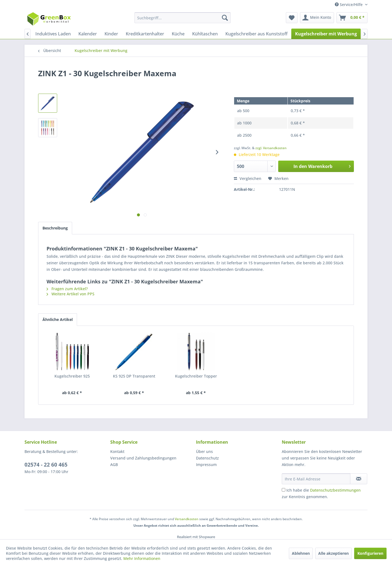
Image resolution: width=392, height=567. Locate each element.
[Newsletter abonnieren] (359, 479)
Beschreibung (55, 228)
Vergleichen (248, 178)
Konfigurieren (370, 553)
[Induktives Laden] (53, 34)
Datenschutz (207, 458)
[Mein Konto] (317, 18)
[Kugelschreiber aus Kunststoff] (256, 34)
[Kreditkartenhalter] (145, 34)
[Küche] (178, 34)
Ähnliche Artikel (58, 319)
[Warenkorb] (352, 18)
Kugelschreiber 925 (72, 376)
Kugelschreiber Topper (196, 376)
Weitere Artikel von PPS (71, 294)
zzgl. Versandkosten (271, 148)
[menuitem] (183, 18)
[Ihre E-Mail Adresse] (316, 479)
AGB (114, 465)
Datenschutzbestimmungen (335, 490)
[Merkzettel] (292, 18)
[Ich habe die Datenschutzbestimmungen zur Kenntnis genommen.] (284, 490)
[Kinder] (111, 34)
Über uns (204, 451)
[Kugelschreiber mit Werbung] (326, 34)
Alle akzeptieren (333, 553)
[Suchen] (225, 18)
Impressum (206, 465)
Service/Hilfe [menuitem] (349, 4)
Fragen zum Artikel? (67, 289)
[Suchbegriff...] (183, 18)
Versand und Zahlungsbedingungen (143, 458)
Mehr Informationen (142, 558)
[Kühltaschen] (205, 34)
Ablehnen (301, 553)
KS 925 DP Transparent (134, 376)
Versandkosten (187, 519)
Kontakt (117, 451)
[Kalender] (88, 34)
